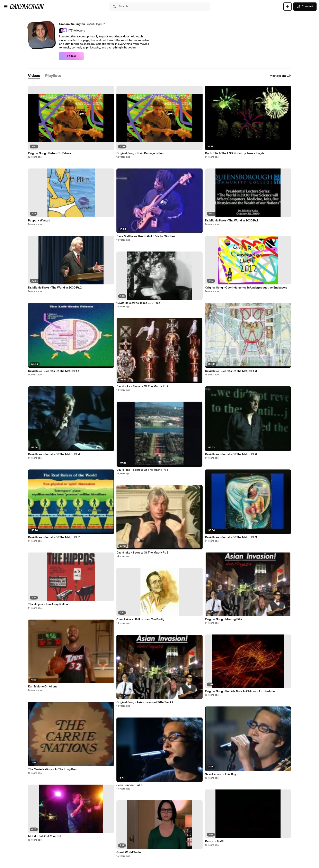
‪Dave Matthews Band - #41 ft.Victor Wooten (146, 236)
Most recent (280, 76)
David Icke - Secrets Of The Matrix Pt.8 (142, 553)
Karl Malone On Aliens (43, 687)
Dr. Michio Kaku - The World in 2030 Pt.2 (55, 288)
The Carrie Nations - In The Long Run (52, 769)
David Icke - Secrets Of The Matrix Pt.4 (54, 454)
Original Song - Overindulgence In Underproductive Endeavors (246, 288)
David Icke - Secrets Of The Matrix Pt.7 (54, 537)
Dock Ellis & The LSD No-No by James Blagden (236, 153)
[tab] (34, 76)
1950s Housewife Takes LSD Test (138, 303)
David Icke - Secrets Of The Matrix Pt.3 (231, 371)
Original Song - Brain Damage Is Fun (140, 153)
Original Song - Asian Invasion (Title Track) (145, 702)
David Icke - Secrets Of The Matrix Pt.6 (231, 454)
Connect (305, 7)
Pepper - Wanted (39, 221)
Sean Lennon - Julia (129, 785)
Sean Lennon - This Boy (221, 774)
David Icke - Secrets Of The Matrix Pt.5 (142, 470)
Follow (71, 56)
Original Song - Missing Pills (224, 619)
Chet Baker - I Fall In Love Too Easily (140, 620)
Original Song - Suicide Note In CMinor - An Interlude (240, 691)
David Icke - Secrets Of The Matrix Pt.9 (231, 537)
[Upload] (287, 7)
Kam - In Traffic (215, 841)
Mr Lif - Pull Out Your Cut (45, 836)
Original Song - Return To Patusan (50, 153)
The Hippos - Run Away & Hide (48, 604)
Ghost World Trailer (129, 852)
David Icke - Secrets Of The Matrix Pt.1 (54, 371)
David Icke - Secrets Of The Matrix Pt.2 (142, 386)
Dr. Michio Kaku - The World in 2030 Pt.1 (231, 221)
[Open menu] (6, 7)
